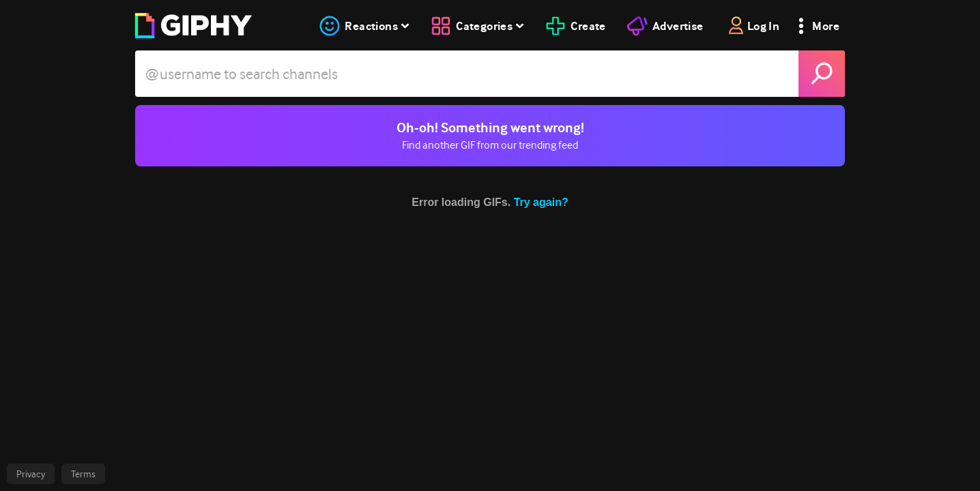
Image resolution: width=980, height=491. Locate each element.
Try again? (541, 202)
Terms (83, 474)
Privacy (31, 474)
